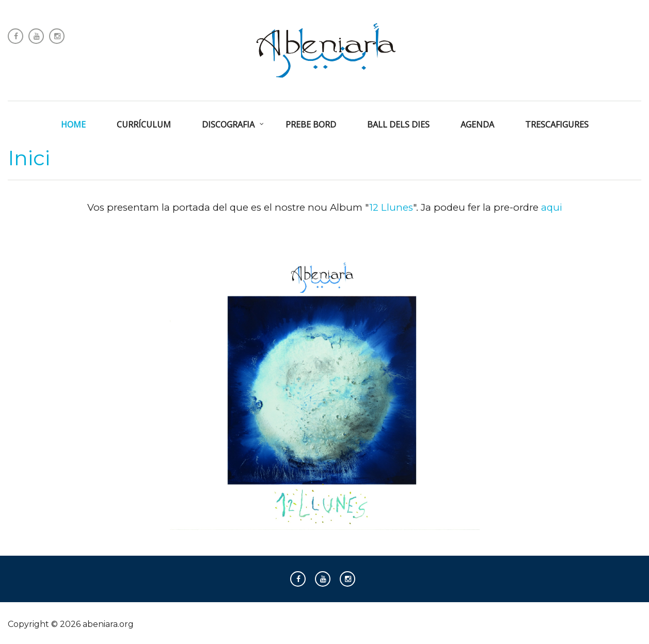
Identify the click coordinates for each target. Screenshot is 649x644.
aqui (552, 207)
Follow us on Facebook (15, 36)
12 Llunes (391, 207)
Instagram (57, 36)
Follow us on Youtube (36, 36)
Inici (29, 158)
